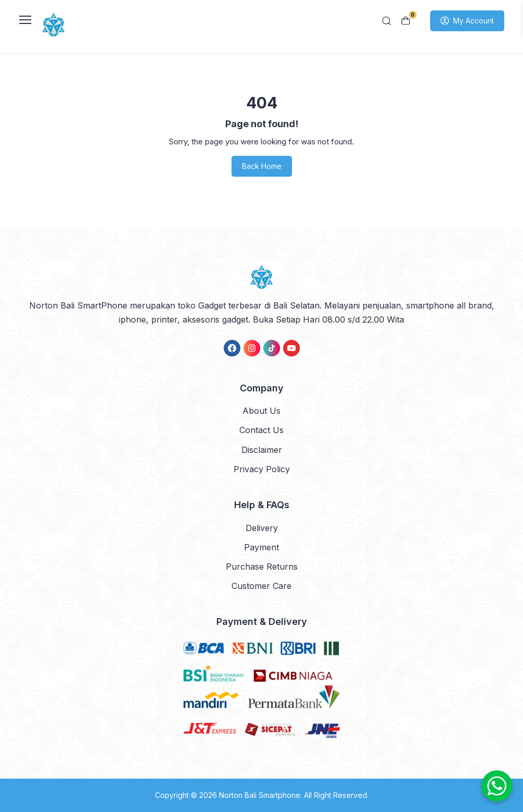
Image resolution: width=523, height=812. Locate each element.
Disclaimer (262, 450)
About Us (261, 411)
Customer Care (261, 586)
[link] (232, 348)
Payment (261, 547)
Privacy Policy (262, 469)
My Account (467, 21)
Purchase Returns (262, 567)
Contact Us (261, 430)
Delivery (262, 528)
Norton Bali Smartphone (260, 795)
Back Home (262, 166)
